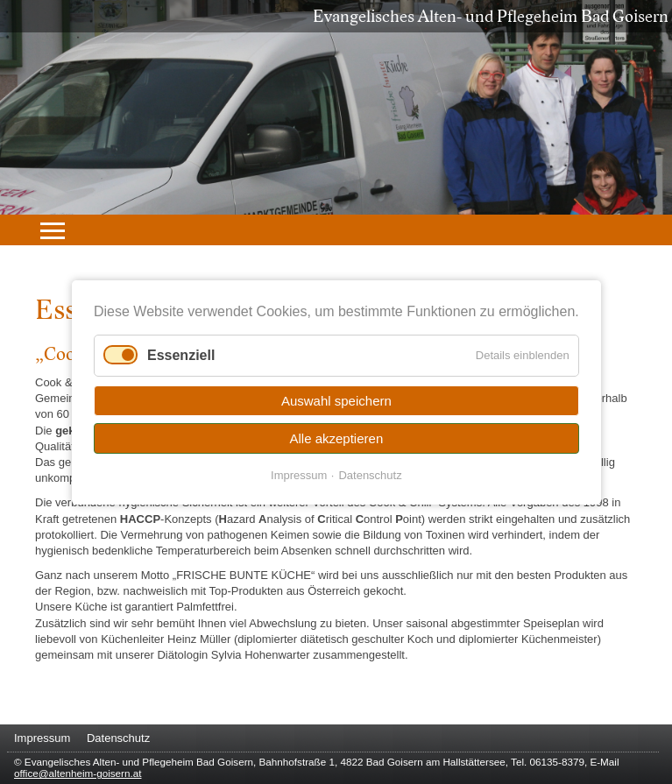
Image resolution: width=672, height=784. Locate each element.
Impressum (299, 474)
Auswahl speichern (336, 400)
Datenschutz (370, 474)
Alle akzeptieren (336, 438)
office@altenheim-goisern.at (78, 773)
